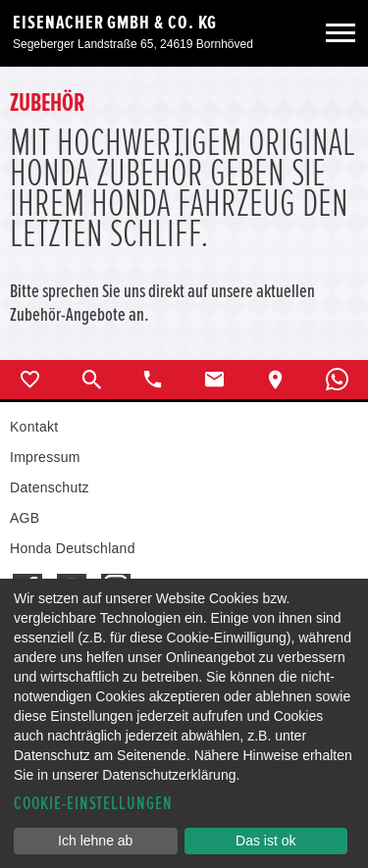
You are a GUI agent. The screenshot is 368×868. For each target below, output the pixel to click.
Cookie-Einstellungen (93, 804)
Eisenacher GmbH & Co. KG (115, 23)
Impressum (45, 457)
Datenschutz (50, 487)
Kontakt (34, 427)
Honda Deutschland (73, 548)
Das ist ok (265, 841)
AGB (25, 518)
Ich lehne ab (95, 841)
